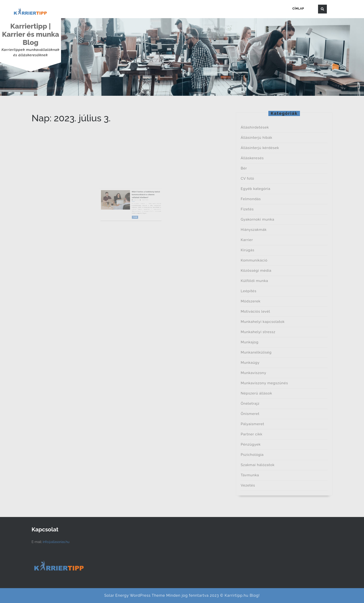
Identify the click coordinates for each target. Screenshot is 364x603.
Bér (244, 168)
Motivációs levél (255, 311)
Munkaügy (250, 363)
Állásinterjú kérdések (260, 148)
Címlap (298, 9)
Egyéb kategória (256, 189)
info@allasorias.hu (56, 542)
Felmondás (251, 199)
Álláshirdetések (255, 127)
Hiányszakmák (254, 230)
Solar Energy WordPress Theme (135, 595)
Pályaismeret (252, 424)
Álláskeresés (252, 158)
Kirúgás (248, 250)
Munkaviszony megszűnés (264, 383)
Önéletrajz (250, 404)
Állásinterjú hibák (257, 138)
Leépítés (249, 291)
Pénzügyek (251, 444)
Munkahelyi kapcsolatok (263, 322)
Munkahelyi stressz (258, 332)
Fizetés (247, 209)
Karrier (247, 240)
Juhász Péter (140, 207)
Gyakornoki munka (258, 219)
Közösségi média (256, 271)
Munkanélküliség (256, 352)
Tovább (134, 218)
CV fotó (247, 179)
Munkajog (250, 342)
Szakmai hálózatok (258, 465)
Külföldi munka (254, 281)
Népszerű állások (256, 393)
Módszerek (251, 301)
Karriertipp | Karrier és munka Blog (30, 34)
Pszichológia (252, 455)
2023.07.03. (134, 207)
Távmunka (250, 475)
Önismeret (250, 414)
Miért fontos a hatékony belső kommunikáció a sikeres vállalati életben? (140, 203)
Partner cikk (252, 434)
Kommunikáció (254, 260)
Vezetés (248, 485)
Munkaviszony (253, 373)
